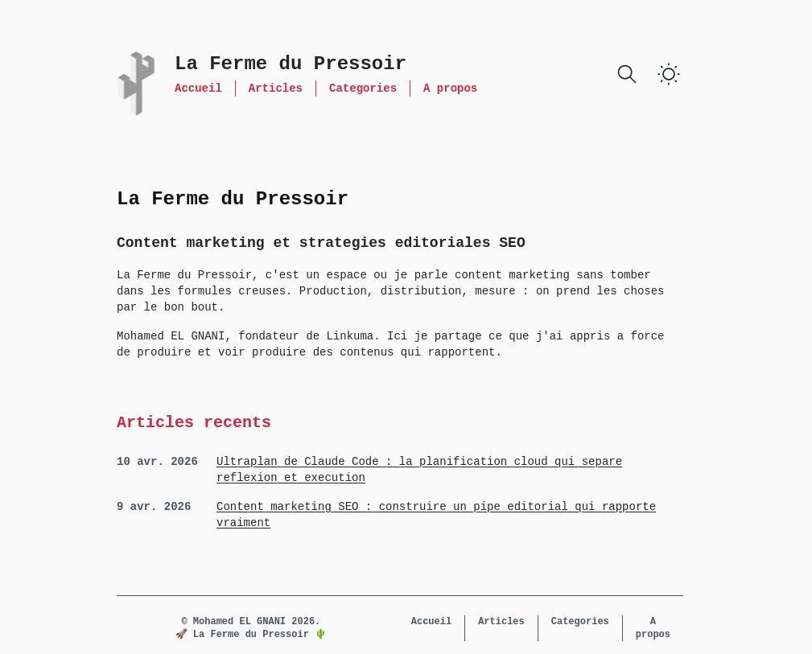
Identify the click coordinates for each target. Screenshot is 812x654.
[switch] (669, 74)
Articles (276, 88)
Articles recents (194, 423)
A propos (450, 88)
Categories (363, 88)
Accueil (198, 88)
